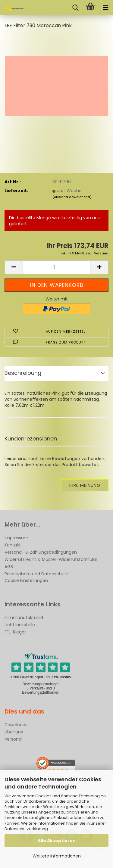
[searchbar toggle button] (75, 8)
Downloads (16, 725)
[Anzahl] (56, 267)
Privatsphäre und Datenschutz (36, 574)
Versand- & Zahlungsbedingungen (41, 552)
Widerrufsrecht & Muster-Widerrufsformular (51, 559)
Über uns (14, 732)
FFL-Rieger (15, 632)
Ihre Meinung (85, 485)
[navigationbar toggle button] (105, 8)
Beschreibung (23, 373)
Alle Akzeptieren (57, 841)
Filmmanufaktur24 (24, 618)
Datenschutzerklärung (26, 829)
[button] (14, 267)
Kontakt (13, 545)
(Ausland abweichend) (72, 197)
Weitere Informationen (57, 856)
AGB (9, 567)
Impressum (16, 538)
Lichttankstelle (20, 625)
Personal (13, 739)
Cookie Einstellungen (26, 580)
